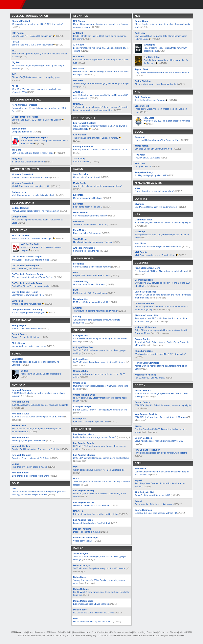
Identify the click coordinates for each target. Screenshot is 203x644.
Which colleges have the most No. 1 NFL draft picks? (37, 24)
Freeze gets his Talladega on (87, 233)
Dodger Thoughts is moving (86, 532)
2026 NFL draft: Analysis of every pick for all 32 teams (38, 417)
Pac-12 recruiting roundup (24, 268)
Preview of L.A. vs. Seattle (147, 158)
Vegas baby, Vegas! (83, 541)
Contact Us (163, 632)
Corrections (152, 632)
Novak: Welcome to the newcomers (29, 346)
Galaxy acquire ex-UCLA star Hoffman (92, 505)
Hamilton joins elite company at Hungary (93, 242)
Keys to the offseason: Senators (150, 100)
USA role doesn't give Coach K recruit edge (33, 153)
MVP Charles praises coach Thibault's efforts (33, 195)
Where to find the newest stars (26, 304)
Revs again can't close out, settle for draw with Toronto (161, 453)
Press (31, 632)
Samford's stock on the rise (86, 251)
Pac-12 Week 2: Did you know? (150, 378)
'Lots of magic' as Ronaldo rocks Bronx (30, 476)
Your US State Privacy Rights (86, 636)
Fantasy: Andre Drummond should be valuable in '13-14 (100, 150)
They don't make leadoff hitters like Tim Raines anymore (162, 72)
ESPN (11, 4)
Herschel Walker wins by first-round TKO (93, 622)
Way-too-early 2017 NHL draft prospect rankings (167, 121)
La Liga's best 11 (143, 166)
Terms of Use (53, 636)
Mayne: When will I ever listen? (27, 328)
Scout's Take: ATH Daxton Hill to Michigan (32, 36)
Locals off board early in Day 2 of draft (92, 523)
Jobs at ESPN (185, 632)
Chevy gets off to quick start (87, 177)
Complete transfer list (22, 132)
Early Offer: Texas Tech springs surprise (31, 286)
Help (25, 632)
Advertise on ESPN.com (45, 632)
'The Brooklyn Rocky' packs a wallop (29, 467)
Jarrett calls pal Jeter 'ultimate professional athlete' (98, 186)
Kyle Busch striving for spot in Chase (91, 421)
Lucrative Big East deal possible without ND (156, 513)
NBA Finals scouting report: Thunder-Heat (155, 255)
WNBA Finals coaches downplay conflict (31, 186)
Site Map (174, 632)
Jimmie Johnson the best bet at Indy (91, 224)
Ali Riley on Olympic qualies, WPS (151, 175)
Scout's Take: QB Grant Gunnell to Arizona (32, 45)
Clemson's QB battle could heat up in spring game (36, 77)
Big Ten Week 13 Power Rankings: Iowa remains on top (100, 410)
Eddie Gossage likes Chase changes (91, 604)
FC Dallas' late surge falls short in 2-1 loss (93, 613)
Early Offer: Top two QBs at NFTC (28, 295)
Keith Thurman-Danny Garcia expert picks (41, 374)
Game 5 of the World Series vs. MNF (152, 495)
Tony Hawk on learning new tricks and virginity (95, 311)
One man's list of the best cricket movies (154, 504)
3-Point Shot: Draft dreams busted (28, 162)
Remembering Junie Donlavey (88, 198)
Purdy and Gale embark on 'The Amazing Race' (158, 140)
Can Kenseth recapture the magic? (90, 216)
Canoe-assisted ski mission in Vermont (92, 267)
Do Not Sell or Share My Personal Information (112, 632)
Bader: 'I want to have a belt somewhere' (154, 191)
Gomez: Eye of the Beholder (25, 337)
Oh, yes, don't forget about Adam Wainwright (156, 84)
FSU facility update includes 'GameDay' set (33, 277)
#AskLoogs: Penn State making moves (30, 260)
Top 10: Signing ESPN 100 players (28, 313)
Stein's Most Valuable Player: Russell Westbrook (158, 246)
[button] (199, 4)
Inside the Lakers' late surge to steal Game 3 (95, 437)
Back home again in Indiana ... (88, 207)
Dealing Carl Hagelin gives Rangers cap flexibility (35, 449)
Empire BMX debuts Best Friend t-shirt (92, 275)
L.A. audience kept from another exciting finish (96, 514)
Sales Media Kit (65, 632)
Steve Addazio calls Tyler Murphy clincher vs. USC (159, 441)
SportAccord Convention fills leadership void (156, 207)
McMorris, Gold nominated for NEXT (91, 302)
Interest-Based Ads (82, 632)
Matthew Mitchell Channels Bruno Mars (31, 178)
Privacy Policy (66, 636)
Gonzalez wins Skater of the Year (89, 284)
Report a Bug (139, 632)
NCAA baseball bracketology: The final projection (35, 211)
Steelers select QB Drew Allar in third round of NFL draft (162, 271)
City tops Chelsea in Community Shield (154, 149)
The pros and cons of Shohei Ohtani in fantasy (96, 138)
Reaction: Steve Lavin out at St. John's (30, 458)
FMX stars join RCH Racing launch (90, 293)
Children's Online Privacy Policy (114, 636)
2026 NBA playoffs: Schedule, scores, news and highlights (40, 405)
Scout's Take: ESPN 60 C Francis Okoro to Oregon (37, 120)
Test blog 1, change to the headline (29, 440)
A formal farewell (81, 161)
